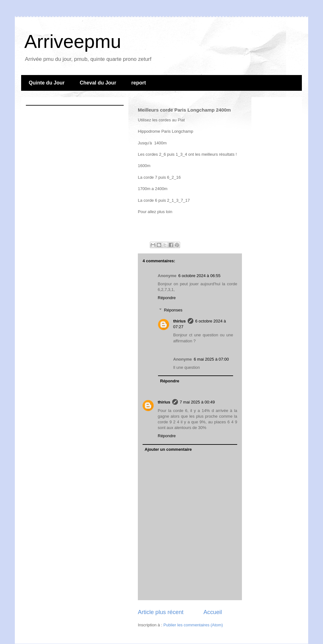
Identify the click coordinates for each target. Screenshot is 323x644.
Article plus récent (161, 612)
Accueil (213, 612)
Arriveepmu (73, 41)
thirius (179, 321)
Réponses (173, 310)
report (138, 83)
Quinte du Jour (47, 83)
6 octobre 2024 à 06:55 (199, 276)
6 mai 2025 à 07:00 (211, 359)
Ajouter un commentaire (168, 449)
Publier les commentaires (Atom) (193, 625)
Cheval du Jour (98, 83)
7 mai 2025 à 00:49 (197, 402)
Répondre (167, 298)
